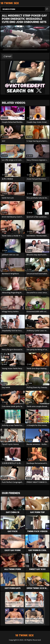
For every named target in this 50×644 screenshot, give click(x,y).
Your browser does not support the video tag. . (25, 39)
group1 (8, 56)
